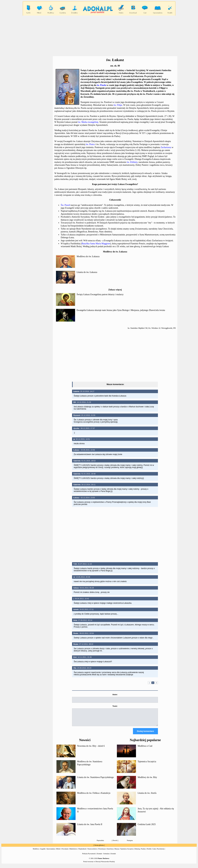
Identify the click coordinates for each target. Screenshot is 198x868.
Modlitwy (36, 852)
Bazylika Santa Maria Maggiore (96, 244)
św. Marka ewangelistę (88, 122)
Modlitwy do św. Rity (147, 780)
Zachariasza (166, 147)
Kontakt (113, 856)
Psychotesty (161, 852)
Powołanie (65, 852)
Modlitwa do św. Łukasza (88, 256)
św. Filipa (118, 105)
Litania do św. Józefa (147, 796)
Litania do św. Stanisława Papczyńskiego (95, 780)
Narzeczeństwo (92, 852)
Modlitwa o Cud (145, 749)
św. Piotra (90, 144)
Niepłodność (82, 852)
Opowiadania (51, 852)
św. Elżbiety (132, 162)
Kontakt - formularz (103, 856)
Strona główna (99, 848)
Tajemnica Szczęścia (147, 764)
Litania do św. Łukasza (87, 272)
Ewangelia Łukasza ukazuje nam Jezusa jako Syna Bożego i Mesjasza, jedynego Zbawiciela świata (121, 310)
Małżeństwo (73, 852)
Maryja (117, 852)
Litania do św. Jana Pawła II (90, 827)
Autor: (115, 694)
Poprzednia (100, 843)
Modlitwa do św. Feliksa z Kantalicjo (94, 796)
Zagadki (43, 852)
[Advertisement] (99, 36)
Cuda (154, 852)
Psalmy (143, 852)
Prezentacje (102, 852)
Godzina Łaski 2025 (147, 827)
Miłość (58, 852)
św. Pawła (101, 85)
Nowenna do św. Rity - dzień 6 (91, 749)
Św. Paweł (65, 205)
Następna (130, 843)
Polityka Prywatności (89, 856)
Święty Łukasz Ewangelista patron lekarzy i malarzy (100, 294)
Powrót (115, 843)
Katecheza (110, 852)
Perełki (149, 852)
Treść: (115, 706)
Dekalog (137, 852)
